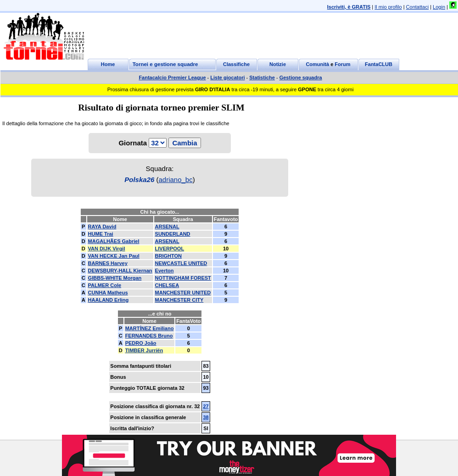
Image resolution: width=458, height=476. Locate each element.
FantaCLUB (379, 64)
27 (206, 406)
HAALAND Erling (109, 300)
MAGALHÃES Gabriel (114, 241)
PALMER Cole (105, 285)
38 (206, 417)
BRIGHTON (168, 256)
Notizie (278, 64)
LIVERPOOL (170, 249)
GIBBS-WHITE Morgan (115, 278)
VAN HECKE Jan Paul (114, 256)
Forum (342, 64)
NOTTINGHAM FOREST (183, 278)
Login (439, 7)
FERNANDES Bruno (149, 336)
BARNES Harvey (108, 263)
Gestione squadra (301, 77)
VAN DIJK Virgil (107, 249)
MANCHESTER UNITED (183, 293)
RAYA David (102, 227)
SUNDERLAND (173, 234)
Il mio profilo (388, 7)
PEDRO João (141, 343)
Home (108, 64)
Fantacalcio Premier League (172, 77)
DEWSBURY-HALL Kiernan (120, 271)
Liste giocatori (227, 77)
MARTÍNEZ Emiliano (150, 328)
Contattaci (418, 7)
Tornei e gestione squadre (165, 64)
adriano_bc (175, 180)
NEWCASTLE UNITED (181, 263)
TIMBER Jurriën (144, 350)
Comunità (317, 64)
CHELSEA (167, 285)
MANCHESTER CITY (179, 300)
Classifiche (236, 64)
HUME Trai (101, 234)
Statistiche (262, 77)
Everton (165, 271)
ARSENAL (167, 227)
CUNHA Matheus (108, 293)
